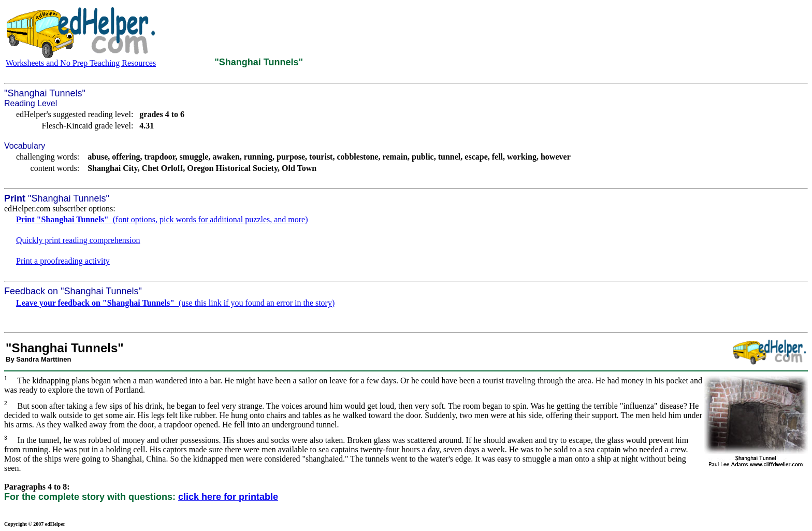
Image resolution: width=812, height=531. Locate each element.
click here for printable (228, 497)
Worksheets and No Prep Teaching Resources (81, 63)
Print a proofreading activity (63, 261)
